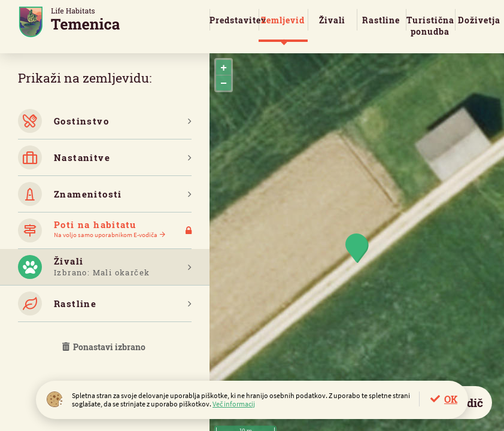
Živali (332, 20)
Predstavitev (234, 20)
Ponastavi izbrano (105, 347)
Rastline (381, 20)
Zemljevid (283, 20)
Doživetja (479, 20)
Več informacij (234, 404)
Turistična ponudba (430, 26)
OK (451, 399)
